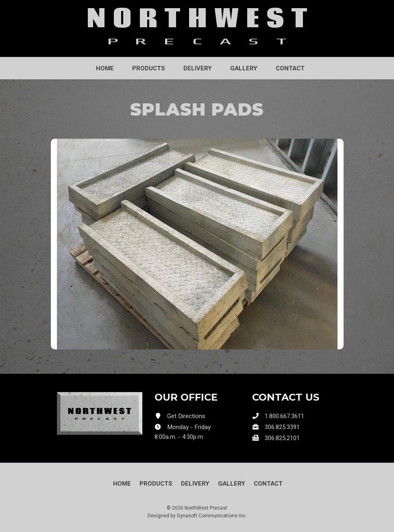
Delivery (198, 68)
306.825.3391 (282, 427)
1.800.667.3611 (284, 416)
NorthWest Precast (206, 508)
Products (149, 68)
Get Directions (186, 416)
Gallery (244, 68)
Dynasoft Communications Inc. (212, 516)
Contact (290, 68)
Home (105, 68)
